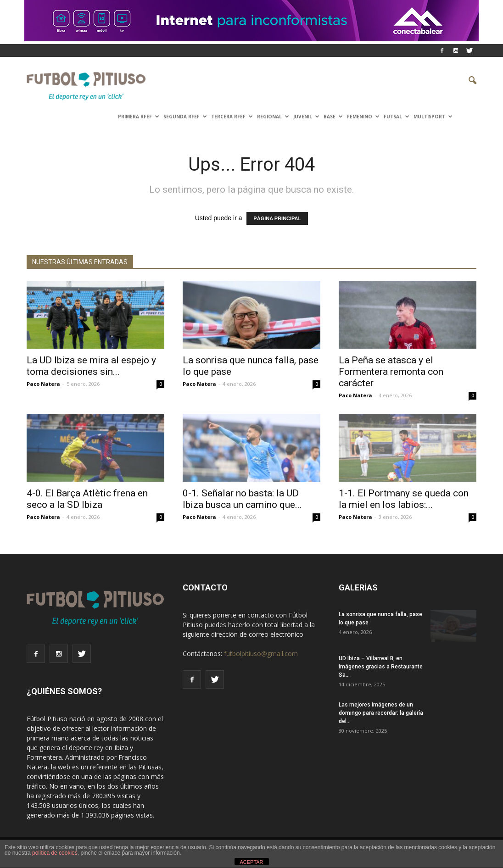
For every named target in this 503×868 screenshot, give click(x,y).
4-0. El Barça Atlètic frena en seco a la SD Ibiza (87, 499)
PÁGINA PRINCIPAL (277, 218)
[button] (465, 81)
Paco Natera (43, 384)
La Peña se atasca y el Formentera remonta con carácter (391, 372)
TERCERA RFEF (232, 117)
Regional (273, 117)
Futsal (397, 117)
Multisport (433, 117)
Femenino (363, 117)
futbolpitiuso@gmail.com (261, 654)
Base (333, 117)
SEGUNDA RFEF (185, 117)
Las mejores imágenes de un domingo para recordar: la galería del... (381, 713)
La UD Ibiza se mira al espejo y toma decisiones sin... (91, 366)
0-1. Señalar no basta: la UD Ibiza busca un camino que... (242, 499)
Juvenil (306, 117)
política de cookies (55, 853)
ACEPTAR (251, 862)
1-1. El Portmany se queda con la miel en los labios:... (404, 499)
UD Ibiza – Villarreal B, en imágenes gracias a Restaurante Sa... (381, 667)
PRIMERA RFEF (139, 117)
